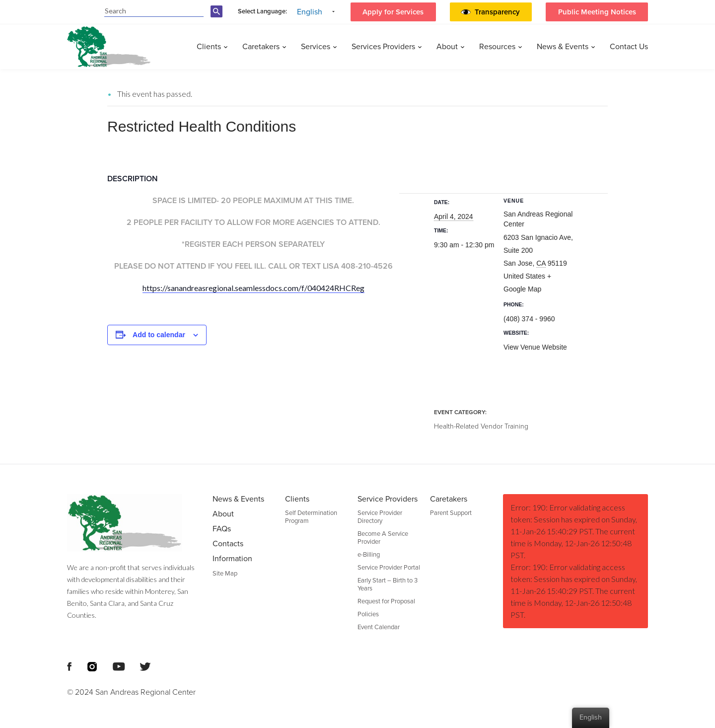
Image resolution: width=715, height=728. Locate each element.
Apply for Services (393, 12)
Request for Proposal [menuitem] (386, 601)
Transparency (497, 12)
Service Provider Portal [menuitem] (389, 568)
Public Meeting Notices (597, 12)
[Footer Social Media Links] (69, 665)
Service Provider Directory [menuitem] (380, 517)
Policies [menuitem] (368, 614)
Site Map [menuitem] (225, 574)
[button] (500, 12)
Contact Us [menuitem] (629, 47)
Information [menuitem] (232, 559)
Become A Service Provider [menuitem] (383, 538)
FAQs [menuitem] (222, 529)
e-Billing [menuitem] (369, 555)
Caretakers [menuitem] (261, 47)
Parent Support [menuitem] (451, 513)
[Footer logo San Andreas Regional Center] (132, 523)
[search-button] (218, 17)
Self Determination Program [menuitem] (311, 517)
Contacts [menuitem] (228, 544)
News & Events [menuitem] (563, 47)
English (310, 12)
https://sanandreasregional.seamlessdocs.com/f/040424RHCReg (253, 288)
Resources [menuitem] (497, 47)
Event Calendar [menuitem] (379, 627)
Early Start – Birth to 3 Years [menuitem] (388, 584)
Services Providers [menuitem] (383, 47)
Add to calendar (159, 335)
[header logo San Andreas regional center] (109, 47)
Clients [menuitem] (209, 47)
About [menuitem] (447, 47)
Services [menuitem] (316, 47)
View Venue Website (535, 347)
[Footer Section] (357, 596)
